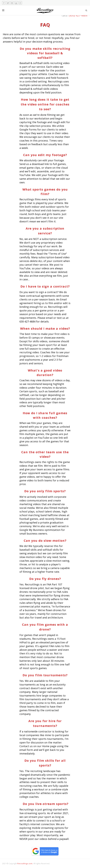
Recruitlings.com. (25, 863)
